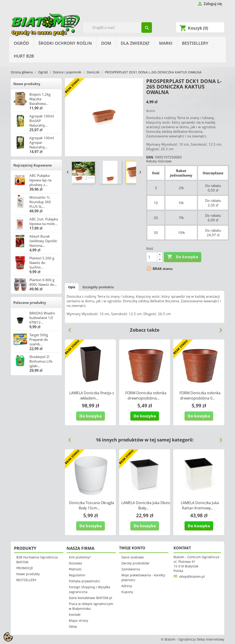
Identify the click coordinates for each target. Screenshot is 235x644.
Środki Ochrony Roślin (65, 43)
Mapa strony (78, 620)
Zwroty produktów (135, 563)
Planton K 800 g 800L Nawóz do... (43, 282)
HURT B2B (24, 56)
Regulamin (77, 575)
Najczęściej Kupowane (33, 165)
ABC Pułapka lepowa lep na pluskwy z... (40, 180)
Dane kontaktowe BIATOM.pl (91, 598)
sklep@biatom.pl (192, 576)
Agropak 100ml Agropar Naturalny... (42, 142)
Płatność (75, 569)
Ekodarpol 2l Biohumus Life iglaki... (41, 361)
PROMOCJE (25, 568)
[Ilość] (152, 257)
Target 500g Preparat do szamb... (39, 339)
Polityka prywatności (84, 581)
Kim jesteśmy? (80, 557)
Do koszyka (183, 257)
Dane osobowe (133, 557)
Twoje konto (132, 548)
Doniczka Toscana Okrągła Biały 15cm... (92, 505)
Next (219, 328)
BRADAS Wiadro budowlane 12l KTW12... (42, 318)
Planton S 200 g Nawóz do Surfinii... (42, 263)
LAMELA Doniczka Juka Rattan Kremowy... (200, 505)
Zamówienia (131, 569)
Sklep (73, 626)
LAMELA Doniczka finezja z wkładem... (92, 396)
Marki (166, 43)
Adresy (127, 586)
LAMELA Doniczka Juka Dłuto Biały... (146, 505)
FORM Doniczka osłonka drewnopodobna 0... (200, 396)
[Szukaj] (118, 28)
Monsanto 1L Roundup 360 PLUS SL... (40, 202)
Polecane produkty (30, 303)
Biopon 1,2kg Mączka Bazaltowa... (40, 99)
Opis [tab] (72, 287)
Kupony (127, 592)
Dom (106, 43)
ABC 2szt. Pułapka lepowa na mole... (44, 221)
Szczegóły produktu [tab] (98, 287)
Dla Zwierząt (135, 43)
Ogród (21, 43)
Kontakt (75, 615)
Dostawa (75, 563)
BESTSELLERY (195, 43)
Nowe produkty (27, 84)
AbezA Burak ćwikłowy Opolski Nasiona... (43, 241)
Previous (68, 328)
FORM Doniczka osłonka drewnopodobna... (146, 396)
